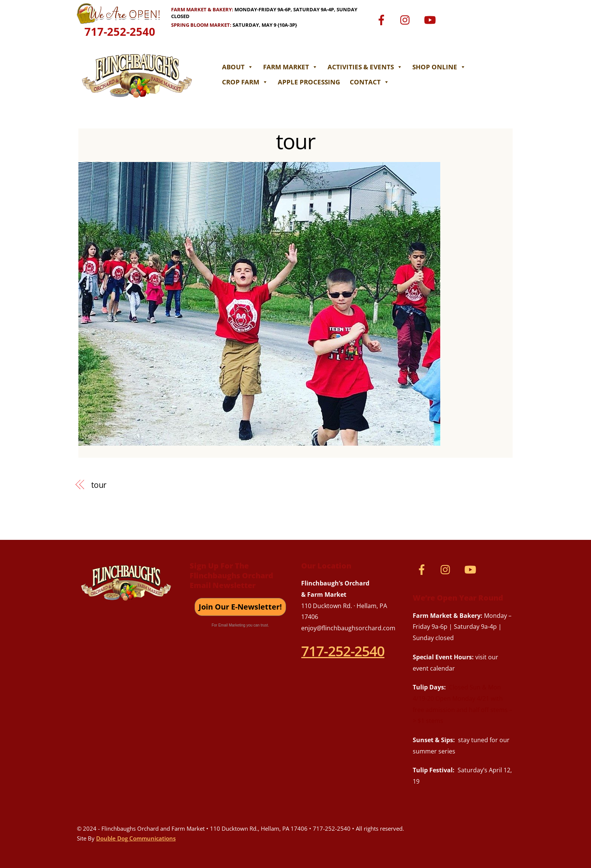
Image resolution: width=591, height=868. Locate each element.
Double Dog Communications (136, 838)
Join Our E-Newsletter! (240, 607)
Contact (371, 82)
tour (295, 141)
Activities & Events (366, 67)
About (239, 67)
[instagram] (407, 19)
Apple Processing (310, 82)
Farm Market (292, 67)
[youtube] (431, 19)
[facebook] (383, 19)
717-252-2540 (120, 31)
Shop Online (440, 67)
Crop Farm (246, 82)
